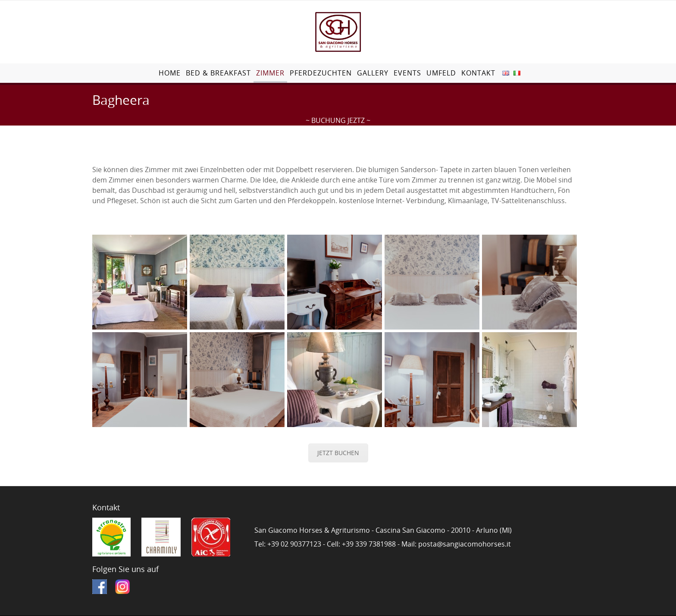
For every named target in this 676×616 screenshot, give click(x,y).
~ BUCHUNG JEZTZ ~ (338, 120)
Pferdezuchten (321, 73)
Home (170, 73)
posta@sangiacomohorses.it (465, 544)
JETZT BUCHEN (338, 453)
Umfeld (441, 73)
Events (407, 73)
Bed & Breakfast (218, 73)
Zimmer (270, 73)
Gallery (373, 73)
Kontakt (478, 73)
